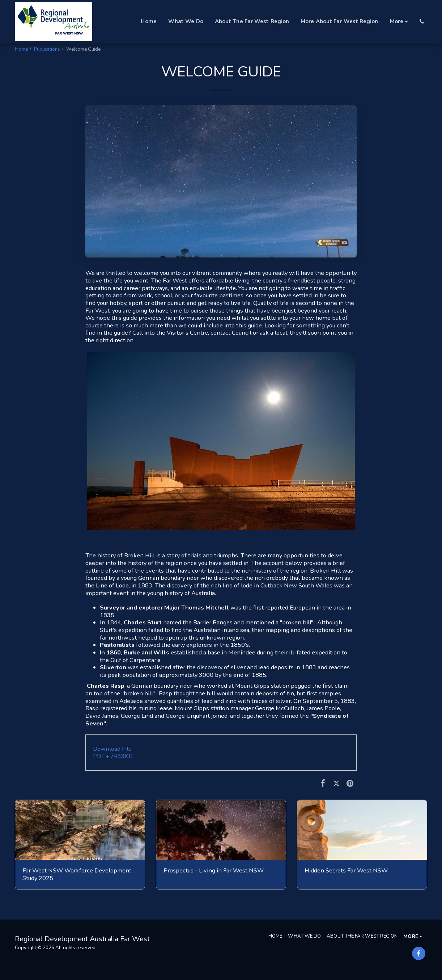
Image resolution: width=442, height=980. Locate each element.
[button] (422, 22)
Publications (47, 49)
